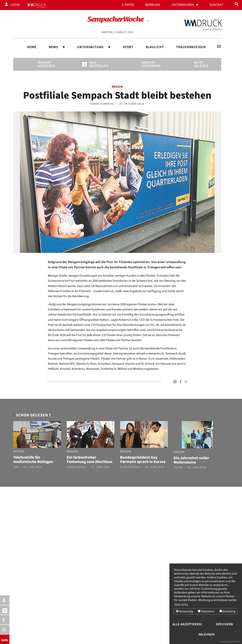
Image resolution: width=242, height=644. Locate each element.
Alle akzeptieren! (187, 624)
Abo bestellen (96, 64)
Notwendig (185, 612)
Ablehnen (206, 634)
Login (15, 5)
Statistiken (206, 612)
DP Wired (236, 642)
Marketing (227, 612)
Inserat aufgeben (44, 64)
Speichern (224, 624)
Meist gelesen (200, 64)
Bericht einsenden (148, 64)
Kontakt (217, 5)
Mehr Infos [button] (181, 604)
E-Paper (128, 5)
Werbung (153, 5)
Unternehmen (183, 5)
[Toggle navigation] (219, 46)
